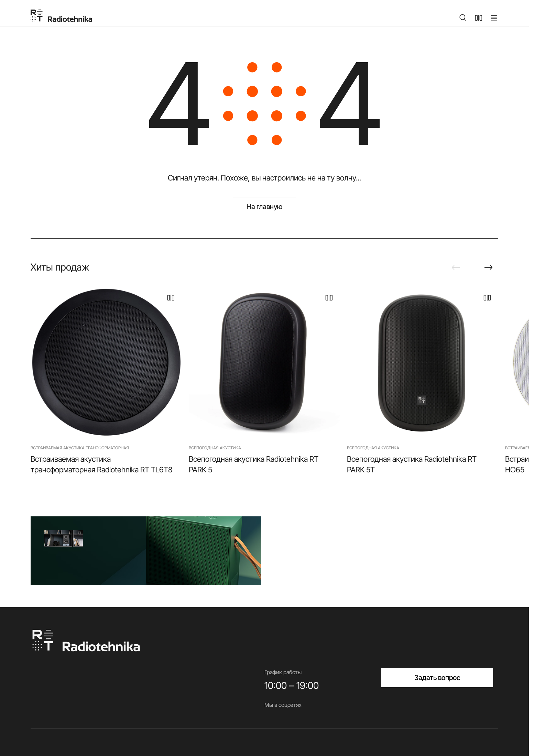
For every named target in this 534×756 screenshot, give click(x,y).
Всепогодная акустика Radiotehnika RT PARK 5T (412, 464)
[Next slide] (489, 267)
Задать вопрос (437, 678)
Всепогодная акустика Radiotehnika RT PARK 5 (254, 464)
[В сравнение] (171, 298)
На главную (265, 207)
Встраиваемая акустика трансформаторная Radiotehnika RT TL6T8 (101, 464)
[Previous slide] (456, 267)
